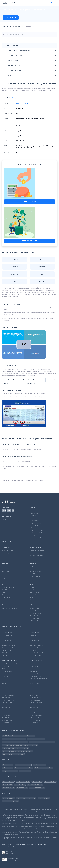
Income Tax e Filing (7, 551)
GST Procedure (6, 641)
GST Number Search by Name (38, 725)
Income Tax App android (37, 551)
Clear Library (35, 525)
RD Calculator (6, 715)
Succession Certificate (36, 674)
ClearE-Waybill (34, 569)
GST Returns (5, 638)
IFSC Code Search (35, 700)
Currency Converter (8, 723)
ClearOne (32, 590)
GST (3, 567)
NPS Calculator (34, 707)
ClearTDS (32, 574)
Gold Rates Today (7, 720)
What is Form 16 (34, 641)
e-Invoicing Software (36, 571)
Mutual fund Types (7, 666)
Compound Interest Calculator (11, 725)
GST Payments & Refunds (9, 648)
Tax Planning (5, 553)
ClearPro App (6, 597)
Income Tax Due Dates (36, 655)
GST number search (35, 698)
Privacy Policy (6, 847)
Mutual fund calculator (8, 700)
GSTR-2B (4, 653)
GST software (6, 571)
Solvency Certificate (36, 676)
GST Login (5, 569)
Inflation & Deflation (35, 669)
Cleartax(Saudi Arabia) (38, 538)
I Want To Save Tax (29, 202)
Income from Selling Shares (38, 653)
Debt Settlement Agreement (38, 679)
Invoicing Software (35, 595)
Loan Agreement (35, 671)
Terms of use (17, 847)
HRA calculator (6, 713)
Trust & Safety (35, 535)
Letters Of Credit (35, 684)
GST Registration (7, 636)
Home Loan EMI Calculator (37, 705)
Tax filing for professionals (9, 608)
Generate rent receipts (36, 703)
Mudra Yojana (34, 666)
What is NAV (5, 684)
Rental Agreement (35, 681)
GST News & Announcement (10, 643)
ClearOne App (34, 600)
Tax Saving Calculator (36, 715)
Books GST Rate (34, 621)
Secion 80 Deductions (36, 556)
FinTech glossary (36, 528)
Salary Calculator (35, 720)
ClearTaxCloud (6, 595)
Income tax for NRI (35, 558)
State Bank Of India (20, 26)
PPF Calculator (34, 695)
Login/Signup (51, 3)
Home (3, 26)
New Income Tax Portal (36, 648)
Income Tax (33, 553)
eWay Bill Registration (36, 576)
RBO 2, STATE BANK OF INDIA (33, 26)
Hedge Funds (6, 674)
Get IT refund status (35, 718)
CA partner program (8, 587)
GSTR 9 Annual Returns (8, 645)
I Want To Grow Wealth (29, 241)
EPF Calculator (34, 723)
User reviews (35, 521)
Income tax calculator (8, 695)
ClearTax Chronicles (37, 530)
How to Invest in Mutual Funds (11, 664)
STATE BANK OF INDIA (23, 104)
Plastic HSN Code (35, 616)
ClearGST (32, 567)
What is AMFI (6, 681)
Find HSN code (34, 713)
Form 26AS (33, 638)
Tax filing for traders (7, 611)
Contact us (34, 513)
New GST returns (7, 574)
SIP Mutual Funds (7, 671)
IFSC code (10, 26)
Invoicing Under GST (8, 650)
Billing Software (34, 592)
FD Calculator (6, 718)
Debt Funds (5, 676)
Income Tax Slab (34, 636)
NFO (3, 679)
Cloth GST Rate (34, 618)
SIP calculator (6, 705)
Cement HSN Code (35, 611)
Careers (33, 516)
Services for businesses (36, 597)
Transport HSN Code (36, 613)
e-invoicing (5, 576)
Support (4, 519)
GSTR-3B (4, 655)
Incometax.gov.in (34, 650)
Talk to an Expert (11, 18)
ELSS (3, 669)
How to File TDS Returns (37, 645)
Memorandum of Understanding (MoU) (41, 664)
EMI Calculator (6, 698)
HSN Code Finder (35, 608)
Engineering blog (36, 523)
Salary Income (34, 643)
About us (34, 511)
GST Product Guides (37, 533)
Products (14, 3)
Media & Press (35, 518)
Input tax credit (6, 579)
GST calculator (6, 707)
